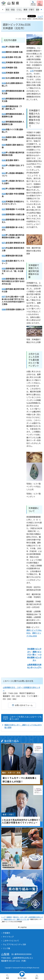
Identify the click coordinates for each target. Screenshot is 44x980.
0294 (4, 181)
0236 (4, 201)
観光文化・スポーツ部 (20, 917)
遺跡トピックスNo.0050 (34, 634)
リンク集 (6, 948)
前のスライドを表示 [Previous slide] (3, 10)
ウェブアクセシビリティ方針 (14, 944)
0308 (4, 214)
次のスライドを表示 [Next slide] (41, 10)
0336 (4, 73)
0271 (4, 243)
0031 (4, 62)
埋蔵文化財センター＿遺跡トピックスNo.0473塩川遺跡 (23, 726)
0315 (4, 256)
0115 (4, 114)
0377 (4, 297)
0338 (4, 289)
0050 (4, 67)
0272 (4, 248)
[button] (33, 3)
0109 (4, 106)
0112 (4, 137)
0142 (4, 160)
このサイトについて (11, 941)
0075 (4, 91)
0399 (4, 279)
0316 (4, 219)
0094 (4, 129)
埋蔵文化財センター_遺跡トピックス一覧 (16, 919)
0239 (4, 235)
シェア (40, 16)
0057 (4, 78)
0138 (4, 152)
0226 (4, 194)
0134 (4, 83)
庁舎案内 (6, 933)
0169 (4, 165)
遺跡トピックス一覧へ (34, 653)
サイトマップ (8, 937)
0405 (4, 189)
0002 (4, 47)
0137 (4, 122)
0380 (4, 309)
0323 (4, 261)
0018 (4, 57)
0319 (4, 227)
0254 (4, 145)
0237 (4, 209)
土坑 (32, 71)
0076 (4, 99)
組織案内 (9, 917)
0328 (4, 268)
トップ (3, 917)
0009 (4, 52)
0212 (4, 173)
